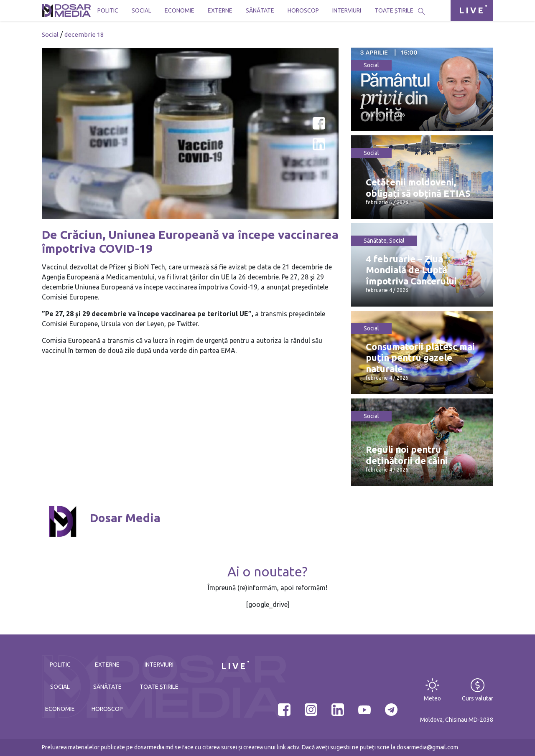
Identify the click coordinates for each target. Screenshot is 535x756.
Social (141, 10)
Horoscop (303, 10)
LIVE (472, 10)
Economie (180, 10)
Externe (220, 10)
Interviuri (347, 10)
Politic (108, 10)
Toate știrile (394, 10)
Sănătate (260, 10)
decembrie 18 (84, 34)
